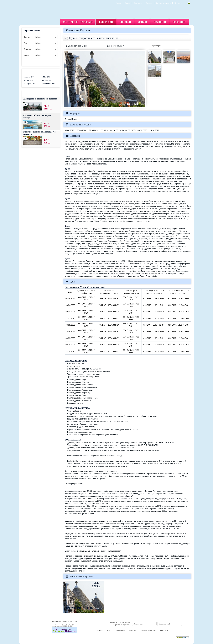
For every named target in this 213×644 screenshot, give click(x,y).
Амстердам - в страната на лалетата (40, 99)
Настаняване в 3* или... (80, 608)
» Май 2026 (46, 77)
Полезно (149, 3)
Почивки (125, 22)
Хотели (142, 22)
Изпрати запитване (177, 46)
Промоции (179, 22)
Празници (160, 22)
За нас (127, 3)
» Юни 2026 (29, 80)
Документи (138, 3)
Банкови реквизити (163, 3)
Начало (118, 3)
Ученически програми (78, 22)
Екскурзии (106, 22)
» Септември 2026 (49, 84)
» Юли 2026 (46, 80)
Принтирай (157, 46)
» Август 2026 (29, 84)
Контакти (178, 3)
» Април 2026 (29, 77)
